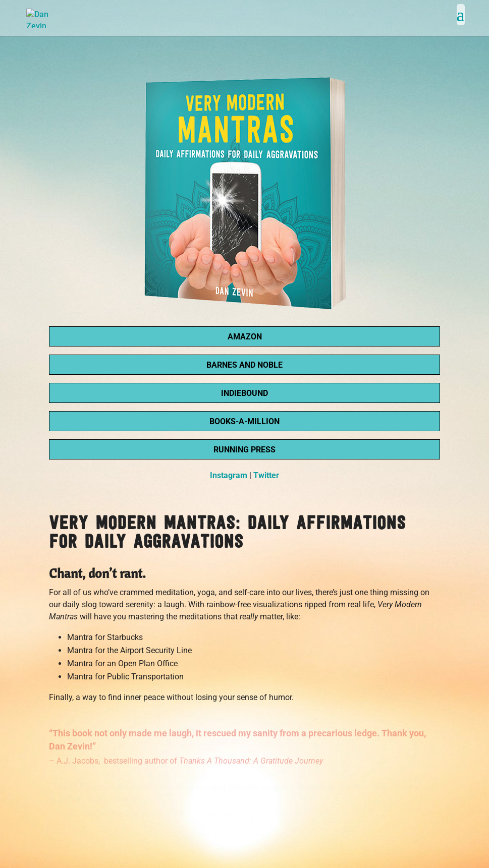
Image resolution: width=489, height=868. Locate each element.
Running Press (245, 450)
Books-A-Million (245, 421)
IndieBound (245, 393)
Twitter (266, 475)
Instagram (229, 475)
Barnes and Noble (245, 365)
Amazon (245, 337)
